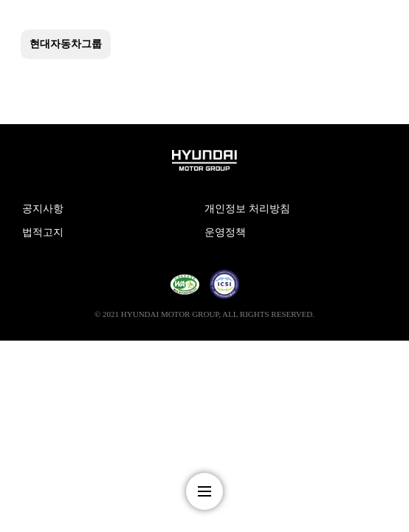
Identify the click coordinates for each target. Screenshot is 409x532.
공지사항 (43, 209)
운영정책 (225, 232)
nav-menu (205, 491)
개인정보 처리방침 (247, 209)
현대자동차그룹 (66, 44)
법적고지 (43, 232)
